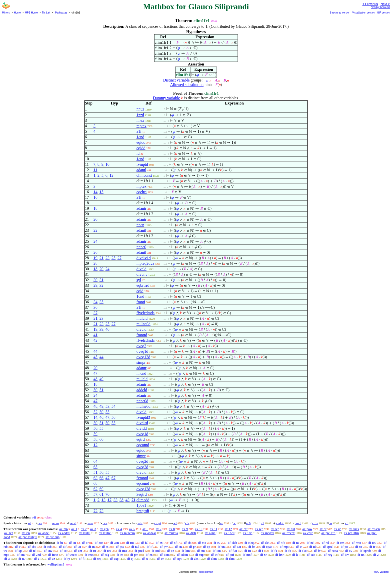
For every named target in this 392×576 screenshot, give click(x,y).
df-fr (372, 547)
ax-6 (145, 529)
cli (347, 523)
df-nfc (281, 543)
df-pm (134, 555)
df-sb (187, 543)
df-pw (164, 547)
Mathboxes (61, 13)
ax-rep (259, 529)
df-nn (361, 555)
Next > (385, 4)
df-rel (33, 551)
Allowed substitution (187, 85)
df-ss (105, 547)
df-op (207, 547)
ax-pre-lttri (328, 533)
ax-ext (243, 529)
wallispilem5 (56, 564)
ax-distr (191, 533)
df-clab (232, 543)
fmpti (141, 302)
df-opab (267, 547)
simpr (141, 362)
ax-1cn (9, 533)
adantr (141, 208)
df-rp (67, 559)
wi (30, 523)
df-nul (135, 547)
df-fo (288, 551)
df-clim (212, 559)
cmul (298, 523)
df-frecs (53, 555)
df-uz (51, 559)
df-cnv (48, 551)
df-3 (7, 559)
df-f (261, 551)
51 (101, 390)
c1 (262, 523)
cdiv (315, 523)
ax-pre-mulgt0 (28, 537)
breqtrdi (143, 511)
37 (95, 313)
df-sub (311, 555)
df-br (252, 547)
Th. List (46, 13)
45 (95, 357)
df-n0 (22, 559)
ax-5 (132, 529)
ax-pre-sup (52, 537)
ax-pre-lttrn (351, 533)
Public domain (206, 572)
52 (95, 412)
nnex (140, 120)
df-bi (60, 543)
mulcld (142, 318)
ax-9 (185, 529)
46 (101, 417)
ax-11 (214, 529)
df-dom (165, 555)
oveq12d (143, 357)
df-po (344, 547)
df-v (18, 547)
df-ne (296, 543)
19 (95, 258)
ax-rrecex (289, 533)
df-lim (186, 551)
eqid (140, 291)
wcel (73, 523)
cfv (187, 523)
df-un (77, 547)
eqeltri (142, 192)
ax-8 (172, 529)
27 (119, 258)
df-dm (78, 551)
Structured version (340, 13)
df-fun (233, 551)
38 (121, 500)
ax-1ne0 (229, 533)
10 (107, 164)
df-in (92, 547)
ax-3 (93, 529)
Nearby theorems (380, 7)
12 (111, 175)
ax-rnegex (267, 533)
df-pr (192, 547)
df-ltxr (279, 555)
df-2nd (36, 555)
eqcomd (143, 445)
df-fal (145, 543)
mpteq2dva (145, 263)
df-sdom (182, 555)
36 (95, 307)
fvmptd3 (143, 417)
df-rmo (356, 543)
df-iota (217, 551)
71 (133, 500)
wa (40, 523)
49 (101, 379)
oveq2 (141, 346)
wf (175, 523)
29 (95, 285)
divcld (141, 269)
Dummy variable (166, 98)
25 (113, 258)
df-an (72, 543)
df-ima (123, 551)
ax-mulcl (84, 533)
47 (95, 373)
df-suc (201, 551)
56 (113, 417)
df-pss (120, 547)
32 (101, 285)
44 (95, 351)
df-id (312, 547)
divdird (142, 423)
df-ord (156, 551)
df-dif (63, 547)
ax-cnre (308, 533)
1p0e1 (141, 505)
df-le (295, 555)
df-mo (202, 543)
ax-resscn (374, 529)
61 (101, 494)
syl (139, 280)
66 (101, 478)
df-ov (349, 551)
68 (95, 483)
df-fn (247, 551)
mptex (141, 126)
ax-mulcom (127, 533)
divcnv (142, 274)
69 (101, 489)
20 (95, 219)
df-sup (199, 555)
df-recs (89, 555)
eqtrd (141, 439)
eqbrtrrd (143, 285)
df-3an (114, 543)
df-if (150, 547)
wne (90, 523)
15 (101, 192)
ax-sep (275, 529)
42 (95, 340)
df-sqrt (177, 559)
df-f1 (274, 551)
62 (95, 489)
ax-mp (64, 529)
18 (95, 208)
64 (95, 461)
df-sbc (32, 547)
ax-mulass (171, 533)
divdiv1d (144, 258)
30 (95, 280)
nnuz (140, 109)
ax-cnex (354, 529)
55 (107, 412)
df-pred (139, 551)
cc (234, 523)
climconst (144, 175)
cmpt (158, 523)
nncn (140, 225)
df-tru (130, 543)
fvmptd (142, 164)
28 (95, 263)
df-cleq (249, 543)
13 (103, 500)
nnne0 (141, 247)
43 (127, 500)
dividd (142, 428)
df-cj (130, 559)
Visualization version (364, 13)
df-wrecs (71, 555)
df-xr (263, 555)
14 (95, 192)
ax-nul (291, 529)
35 (101, 302)
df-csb (48, 547)
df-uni (221, 547)
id (138, 153)
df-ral (325, 543)
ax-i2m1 (210, 533)
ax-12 (228, 529)
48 (95, 379)
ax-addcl (44, 533)
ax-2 (84, 529)
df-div (345, 555)
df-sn (178, 547)
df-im (161, 559)
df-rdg (105, 555)
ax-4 (119, 529)
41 (95, 335)
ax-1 (74, 529)
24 (95, 241)
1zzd (140, 115)
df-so (359, 547)
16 (95, 197)
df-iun (237, 547)
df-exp (114, 559)
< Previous (370, 4)
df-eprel (328, 547)
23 (107, 258)
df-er (120, 555)
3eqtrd (142, 494)
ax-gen (104, 529)
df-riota (333, 551)
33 (115, 500)
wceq (56, 523)
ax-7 (159, 529)
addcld (142, 390)
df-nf (173, 543)
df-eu (217, 543)
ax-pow (307, 529)
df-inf (215, 555)
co (221, 523)
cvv (105, 523)
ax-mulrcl (105, 533)
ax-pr (323, 529)
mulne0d (143, 324)
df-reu (372, 543)
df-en (149, 555)
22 (95, 230)
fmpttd (142, 335)
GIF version (383, 13)
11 (95, 170)
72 (95, 511)
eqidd (141, 142)
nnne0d (142, 401)
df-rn (93, 551)
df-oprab (365, 551)
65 (95, 467)
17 (109, 500)
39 (101, 329)
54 (113, 406)
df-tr (299, 547)
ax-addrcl (64, 533)
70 (107, 494)
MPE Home (31, 13)
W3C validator (381, 572)
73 (101, 511)
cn (330, 523)
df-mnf (247, 555)
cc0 (248, 523)
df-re (145, 559)
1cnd (140, 137)
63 (95, 478)
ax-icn (26, 533)
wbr (140, 523)
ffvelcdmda (146, 313)
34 (95, 302)
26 (95, 252)
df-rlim (230, 559)
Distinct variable (176, 80)
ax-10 (199, 529)
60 (101, 439)
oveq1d (142, 351)
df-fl (82, 559)
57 (95, 494)
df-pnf (230, 555)
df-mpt (284, 547)
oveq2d (142, 461)
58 (95, 439)
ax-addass (150, 533)
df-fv (317, 551)
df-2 (376, 555)
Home (17, 13)
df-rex (340, 543)
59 (95, 434)
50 (95, 390)
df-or (85, 543)
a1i (139, 131)
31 (101, 280)
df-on (170, 551)
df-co (63, 551)
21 (101, 258)
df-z (37, 559)
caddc (280, 523)
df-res (107, 551)
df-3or (99, 543)
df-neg (328, 555)
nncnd (141, 373)
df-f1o (303, 551)
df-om (21, 555)
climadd (143, 500)
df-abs (194, 559)
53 (107, 406)
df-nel (311, 543)
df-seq (97, 559)
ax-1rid (248, 533)
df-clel (265, 543)
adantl (141, 170)
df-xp (18, 551)
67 (113, 478)
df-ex (159, 543)
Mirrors (6, 13)
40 (107, 329)
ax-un (338, 529)
